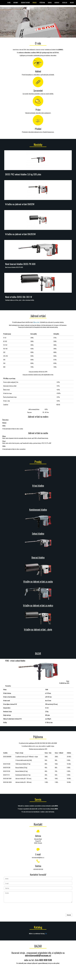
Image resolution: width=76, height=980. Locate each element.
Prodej (35, 3)
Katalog (65, 3)
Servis (50, 3)
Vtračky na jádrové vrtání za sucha (38, 581)
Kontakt (57, 3)
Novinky (16, 3)
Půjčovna (42, 3)
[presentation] (19, 908)
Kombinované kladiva (38, 509)
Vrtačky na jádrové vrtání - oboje (38, 629)
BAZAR (72, 3)
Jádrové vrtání (25, 3)
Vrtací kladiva (38, 485)
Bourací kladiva (38, 557)
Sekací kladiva (38, 533)
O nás (9, 3)
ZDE (46, 933)
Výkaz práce (36, 322)
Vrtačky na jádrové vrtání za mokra (38, 605)
